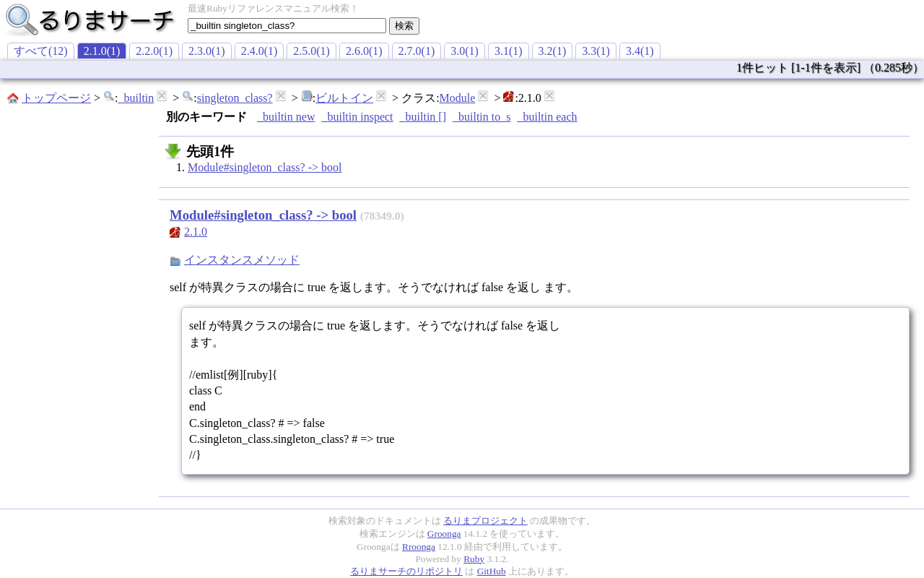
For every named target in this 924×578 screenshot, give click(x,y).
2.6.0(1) (364, 51)
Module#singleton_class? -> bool (265, 167)
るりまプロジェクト (485, 521)
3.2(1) (553, 51)
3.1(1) (509, 51)
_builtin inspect (357, 117)
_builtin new (286, 117)
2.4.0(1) (260, 51)
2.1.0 (196, 232)
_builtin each (547, 117)
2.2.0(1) (154, 51)
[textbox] (287, 26)
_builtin (136, 98)
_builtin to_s (481, 117)
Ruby (474, 559)
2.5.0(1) (311, 51)
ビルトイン (344, 98)
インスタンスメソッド (242, 260)
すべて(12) (41, 51)
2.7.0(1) (417, 51)
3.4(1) (640, 51)
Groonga (444, 534)
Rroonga (419, 547)
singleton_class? (235, 98)
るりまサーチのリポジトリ (406, 571)
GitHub (492, 571)
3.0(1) (465, 51)
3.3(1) (596, 51)
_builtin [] (423, 117)
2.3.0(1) (207, 51)
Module (458, 98)
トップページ (56, 98)
